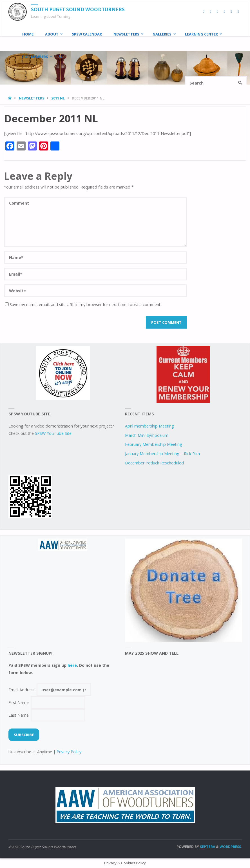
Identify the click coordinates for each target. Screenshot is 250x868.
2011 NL (58, 98)
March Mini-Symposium (147, 435)
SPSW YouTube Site (53, 433)
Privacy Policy (69, 752)
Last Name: (47, 715)
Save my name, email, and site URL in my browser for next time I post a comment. (83, 305)
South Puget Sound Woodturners (78, 9)
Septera (207, 847)
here (72, 665)
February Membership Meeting (154, 444)
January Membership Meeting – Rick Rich (162, 454)
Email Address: (50, 690)
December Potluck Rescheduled (154, 463)
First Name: (47, 702)
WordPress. (231, 847)
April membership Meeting (149, 426)
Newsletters (32, 98)
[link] (61, 57)
